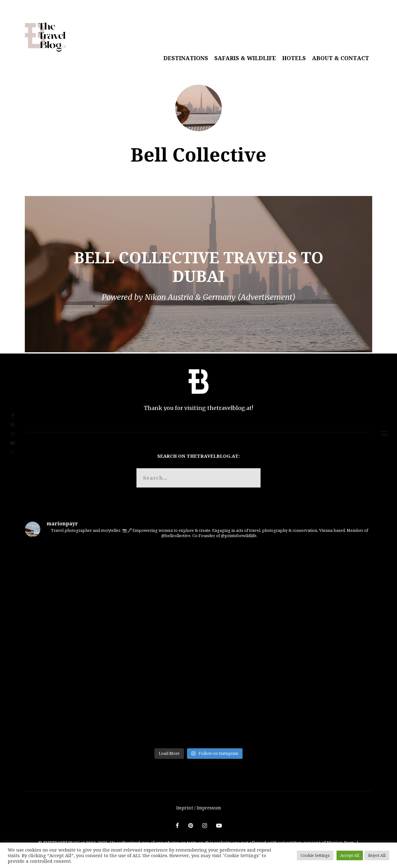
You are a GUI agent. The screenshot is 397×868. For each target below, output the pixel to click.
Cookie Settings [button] (315, 855)
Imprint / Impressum (199, 808)
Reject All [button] (377, 855)
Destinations (186, 58)
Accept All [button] (350, 855)
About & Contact (341, 58)
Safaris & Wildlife (245, 58)
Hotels (294, 58)
